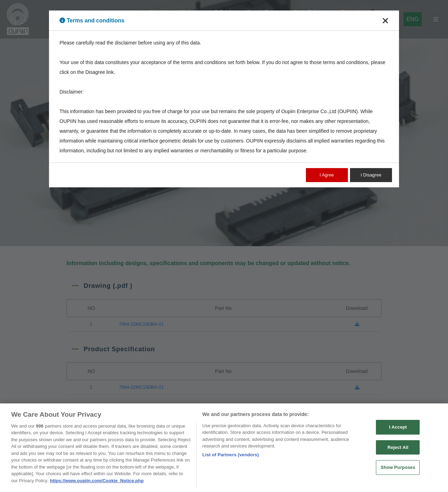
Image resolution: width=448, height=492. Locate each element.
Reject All (398, 450)
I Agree (327, 175)
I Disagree (371, 175)
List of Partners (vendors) (231, 458)
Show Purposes (398, 470)
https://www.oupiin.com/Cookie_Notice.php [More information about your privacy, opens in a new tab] (97, 484)
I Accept (398, 430)
